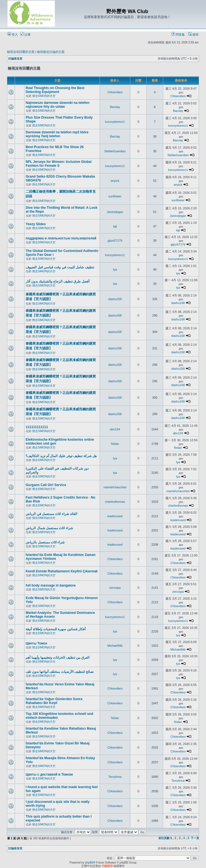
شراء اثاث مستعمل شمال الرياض (49, 528)
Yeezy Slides (36, 224)
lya (115, 269)
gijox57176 (115, 241)
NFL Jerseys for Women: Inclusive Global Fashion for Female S (58, 164)
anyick (115, 181)
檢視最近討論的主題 (51, 52)
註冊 (25, 35)
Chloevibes (115, 92)
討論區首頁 (15, 59)
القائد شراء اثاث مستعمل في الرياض (51, 514)
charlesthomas (115, 502)
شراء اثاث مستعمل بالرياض (45, 542)
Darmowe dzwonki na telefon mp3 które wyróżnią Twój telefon (57, 134)
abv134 (115, 429)
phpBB (89, 863)
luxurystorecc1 (115, 122)
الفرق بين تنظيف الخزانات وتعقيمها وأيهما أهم (57, 658)
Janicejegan (115, 212)
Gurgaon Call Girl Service (46, 485)
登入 (13, 35)
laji (115, 226)
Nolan (115, 444)
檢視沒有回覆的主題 (21, 52)
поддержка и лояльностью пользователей (61, 238)
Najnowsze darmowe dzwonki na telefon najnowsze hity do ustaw (57, 105)
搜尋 (193, 35)
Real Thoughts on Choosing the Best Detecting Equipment (55, 90)
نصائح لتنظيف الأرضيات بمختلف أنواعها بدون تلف (60, 672)
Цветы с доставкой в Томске (49, 774)
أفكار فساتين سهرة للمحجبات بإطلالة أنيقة (56, 629)
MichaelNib (115, 646)
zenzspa (115, 588)
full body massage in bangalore (51, 585)
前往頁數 (164, 838)
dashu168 (115, 299)
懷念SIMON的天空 (44, 96)
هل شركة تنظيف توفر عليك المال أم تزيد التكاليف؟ (61, 456)
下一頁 (195, 838)
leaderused (115, 516)
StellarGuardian (115, 151)
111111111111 (37, 427)
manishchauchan (115, 487)
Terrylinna (115, 777)
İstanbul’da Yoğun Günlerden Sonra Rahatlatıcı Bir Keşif (54, 701)
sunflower (115, 196)
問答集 (178, 35)
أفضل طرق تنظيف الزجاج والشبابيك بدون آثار (57, 281)
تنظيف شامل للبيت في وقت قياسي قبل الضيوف (60, 267)
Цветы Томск (36, 643)
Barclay (115, 107)
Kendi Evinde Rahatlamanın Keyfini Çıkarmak (62, 571)
